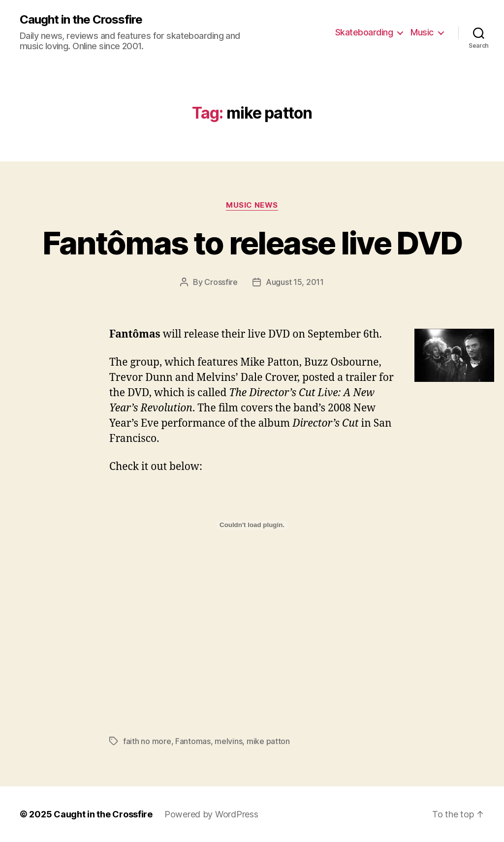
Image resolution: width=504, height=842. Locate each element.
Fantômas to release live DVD (252, 243)
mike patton (268, 741)
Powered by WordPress (211, 814)
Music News (252, 205)
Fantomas (193, 741)
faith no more (147, 741)
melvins (228, 741)
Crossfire (221, 282)
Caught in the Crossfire (81, 20)
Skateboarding (364, 32)
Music (422, 32)
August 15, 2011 (295, 282)
